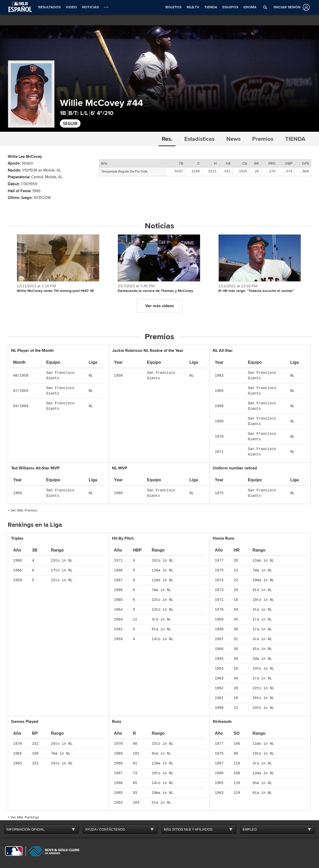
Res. (167, 139)
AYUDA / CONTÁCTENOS (105, 829)
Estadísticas (199, 139)
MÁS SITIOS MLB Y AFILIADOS (188, 829)
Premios (263, 139)
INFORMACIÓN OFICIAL (25, 829)
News (233, 139)
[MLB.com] (14, 851)
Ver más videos (160, 306)
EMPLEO (250, 829)
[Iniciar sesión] (291, 7)
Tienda (295, 139)
